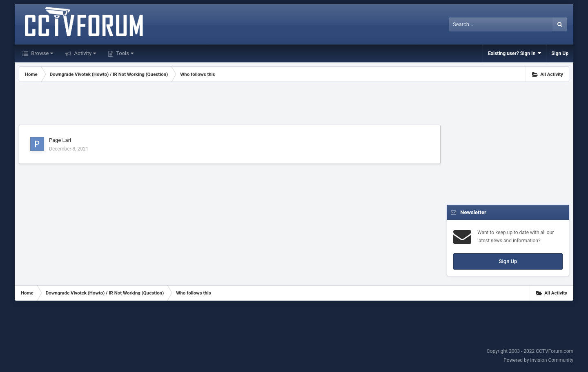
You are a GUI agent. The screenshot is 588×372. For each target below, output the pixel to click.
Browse (41, 53)
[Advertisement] (230, 104)
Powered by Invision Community (538, 360)
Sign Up (560, 53)
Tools (124, 53)
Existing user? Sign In (514, 53)
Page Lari (60, 140)
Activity (84, 53)
